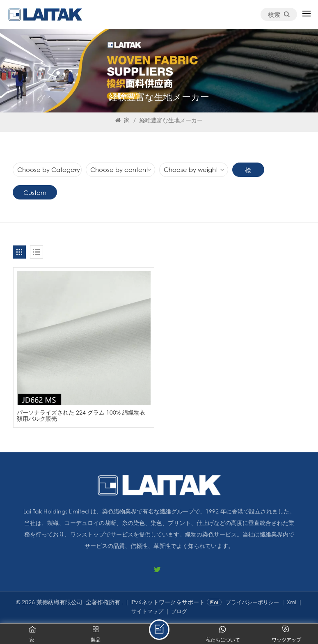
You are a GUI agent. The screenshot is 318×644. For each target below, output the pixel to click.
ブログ (179, 612)
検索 (279, 14)
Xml (292, 603)
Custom (35, 193)
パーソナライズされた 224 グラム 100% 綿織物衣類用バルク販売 (84, 416)
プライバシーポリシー (252, 603)
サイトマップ (147, 612)
